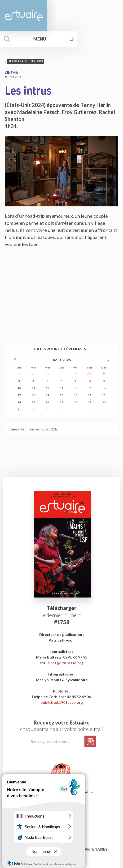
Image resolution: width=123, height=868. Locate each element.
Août (57, 360)
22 (90, 395)
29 (47, 374)
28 (33, 374)
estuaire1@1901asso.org (62, 663)
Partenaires (95, 849)
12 (47, 388)
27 (19, 374)
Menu (42, 39)
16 (104, 388)
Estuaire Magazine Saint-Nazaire (24, 15)
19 (47, 395)
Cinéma (11, 73)
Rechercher (7, 39)
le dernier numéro (61, 615)
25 (33, 402)
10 (19, 388)
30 (61, 374)
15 (90, 388)
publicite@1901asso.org (62, 702)
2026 (66, 360)
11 (33, 388)
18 (33, 395)
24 (19, 402)
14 (76, 388)
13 (61, 388)
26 (47, 402)
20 (61, 395)
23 (104, 395)
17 (19, 395)
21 (76, 395)
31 (76, 374)
